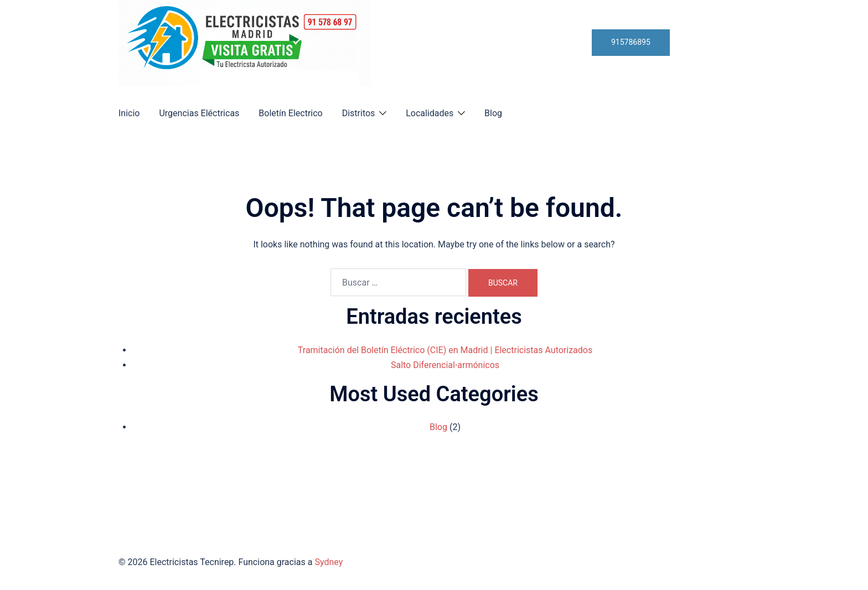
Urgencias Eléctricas (199, 113)
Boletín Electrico (290, 113)
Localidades (430, 113)
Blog (493, 113)
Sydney (329, 562)
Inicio (129, 113)
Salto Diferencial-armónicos (445, 365)
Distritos (359, 113)
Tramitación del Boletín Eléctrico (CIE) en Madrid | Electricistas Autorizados (445, 350)
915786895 (631, 42)
